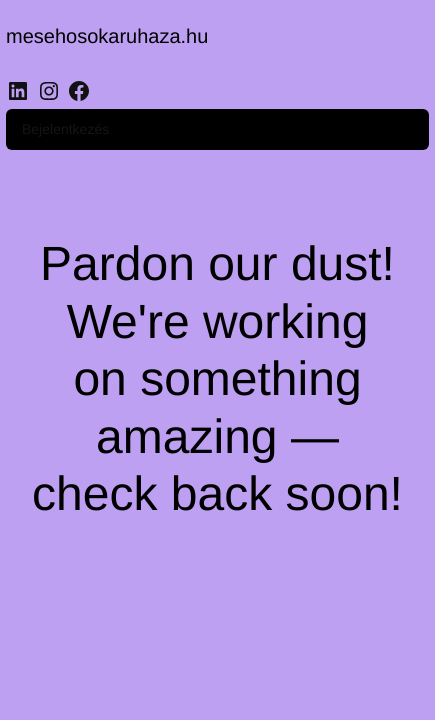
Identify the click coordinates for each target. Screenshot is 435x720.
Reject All (217, 676)
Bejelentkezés (177, 111)
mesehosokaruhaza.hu (119, 39)
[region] (217, 568)
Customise (218, 622)
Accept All (218, 568)
